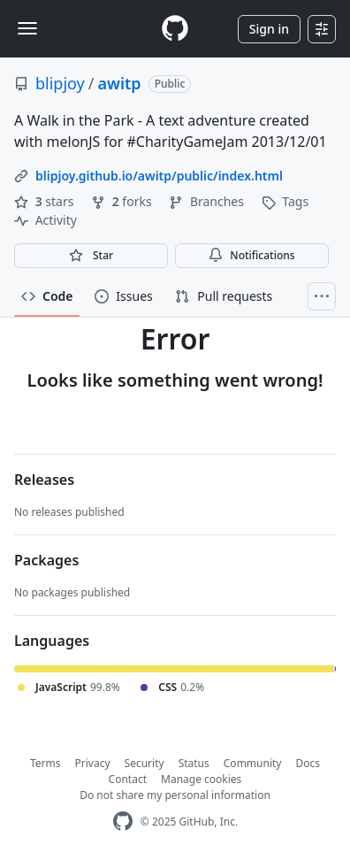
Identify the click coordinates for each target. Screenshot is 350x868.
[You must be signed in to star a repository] (91, 256)
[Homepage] (175, 29)
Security (145, 763)
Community (253, 763)
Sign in (269, 29)
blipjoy (60, 83)
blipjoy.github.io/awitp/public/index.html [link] (159, 176)
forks (123, 201)
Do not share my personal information (175, 795)
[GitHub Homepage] (123, 822)
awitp (120, 83)
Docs (308, 763)
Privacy (93, 763)
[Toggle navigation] (27, 28)
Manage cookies (201, 779)
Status (194, 763)
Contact (128, 779)
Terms (46, 763)
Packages (46, 560)
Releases (44, 480)
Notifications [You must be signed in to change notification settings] (251, 255)
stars (46, 201)
